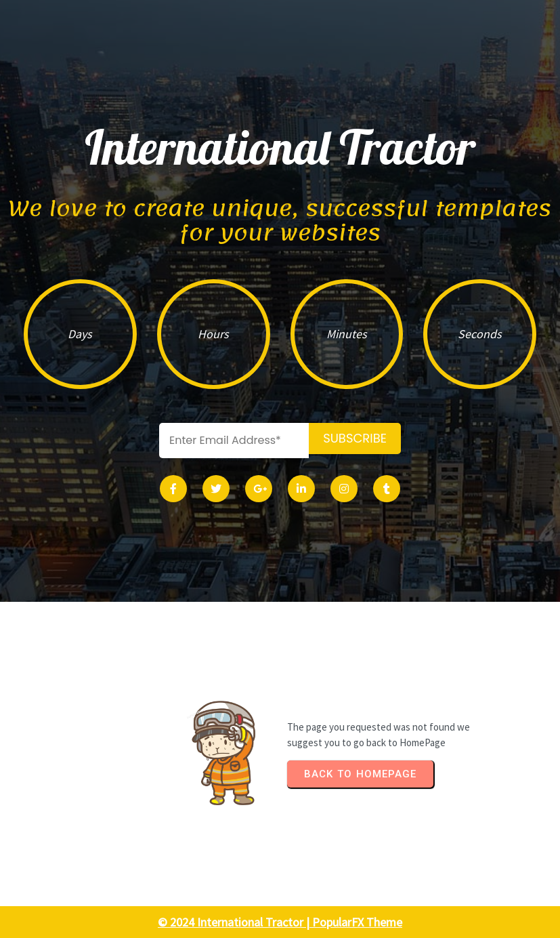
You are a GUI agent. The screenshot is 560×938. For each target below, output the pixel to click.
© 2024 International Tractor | (235, 922)
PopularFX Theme (357, 922)
